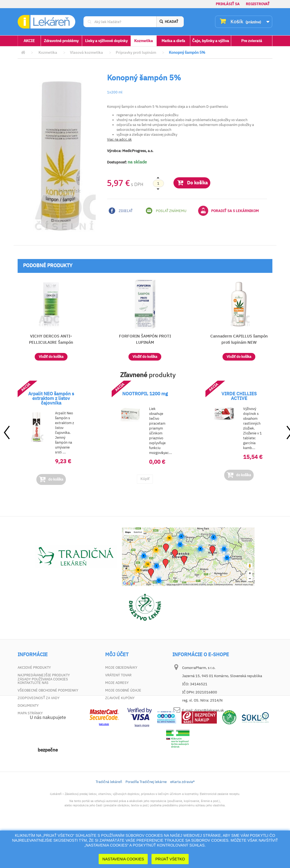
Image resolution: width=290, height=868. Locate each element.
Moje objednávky (121, 667)
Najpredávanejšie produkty (44, 675)
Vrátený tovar (118, 675)
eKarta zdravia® (182, 823)
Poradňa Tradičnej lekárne (146, 823)
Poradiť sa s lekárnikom (228, 211)
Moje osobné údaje (123, 690)
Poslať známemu (166, 211)
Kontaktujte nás (33, 683)
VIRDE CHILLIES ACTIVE (239, 396)
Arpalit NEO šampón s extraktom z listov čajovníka (51, 398)
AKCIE (29, 41)
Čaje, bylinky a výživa (211, 41)
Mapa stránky (30, 713)
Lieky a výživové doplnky (106, 41)
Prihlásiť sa (228, 4)
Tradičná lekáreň (109, 823)
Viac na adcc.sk (119, 139)
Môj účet (117, 655)
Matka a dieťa (173, 41)
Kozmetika (144, 41)
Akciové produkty (34, 667)
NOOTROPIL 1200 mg (145, 394)
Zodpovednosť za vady (39, 698)
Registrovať (258, 4)
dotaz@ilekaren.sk (209, 710)
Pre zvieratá (252, 41)
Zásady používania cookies (43, 721)
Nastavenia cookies (123, 859)
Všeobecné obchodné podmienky (48, 690)
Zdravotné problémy (61, 41)
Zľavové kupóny (120, 698)
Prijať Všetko (170, 859)
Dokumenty (28, 706)
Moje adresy (117, 683)
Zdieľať (121, 211)
